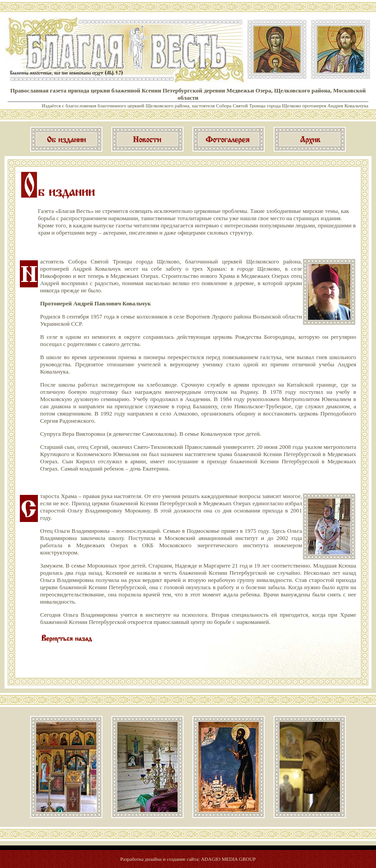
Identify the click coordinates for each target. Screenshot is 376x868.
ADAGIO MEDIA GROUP (229, 859)
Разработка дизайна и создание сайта (159, 859)
